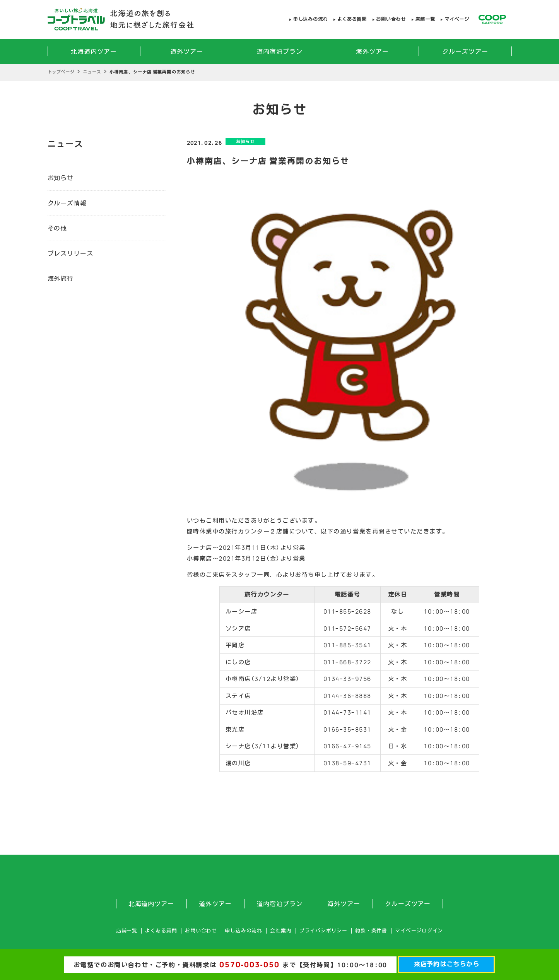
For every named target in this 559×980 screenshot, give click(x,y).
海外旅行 (61, 279)
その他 (57, 228)
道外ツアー (187, 51)
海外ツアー (372, 51)
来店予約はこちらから (447, 964)
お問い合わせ (391, 19)
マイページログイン (419, 931)
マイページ (457, 19)
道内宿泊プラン (279, 51)
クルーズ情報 (67, 203)
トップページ (61, 72)
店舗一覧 (425, 19)
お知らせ (61, 178)
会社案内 (281, 931)
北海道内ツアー (94, 51)
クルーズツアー (465, 51)
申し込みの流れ (310, 19)
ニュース (92, 72)
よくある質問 (352, 19)
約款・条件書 (371, 931)
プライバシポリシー (323, 931)
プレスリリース (71, 253)
